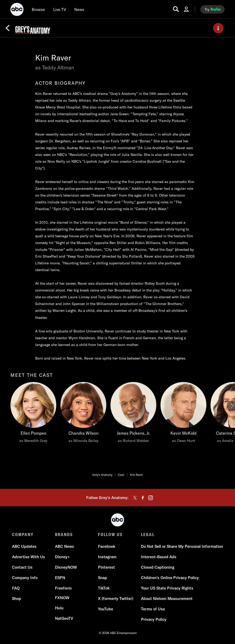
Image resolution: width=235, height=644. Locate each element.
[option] (33, 421)
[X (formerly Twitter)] (116, 599)
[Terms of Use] (153, 609)
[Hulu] (59, 608)
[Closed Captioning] (158, 567)
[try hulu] (212, 9)
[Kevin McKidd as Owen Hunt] (183, 414)
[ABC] (17, 10)
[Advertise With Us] (29, 557)
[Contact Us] (22, 567)
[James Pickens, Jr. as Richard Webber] (133, 414)
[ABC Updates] (24, 546)
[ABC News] (64, 546)
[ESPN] (60, 578)
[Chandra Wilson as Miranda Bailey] (83, 414)
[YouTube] (106, 609)
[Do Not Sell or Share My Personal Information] (182, 546)
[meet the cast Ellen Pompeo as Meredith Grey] (33, 414)
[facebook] (143, 498)
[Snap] (103, 578)
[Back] (8, 28)
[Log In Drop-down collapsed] (186, 9)
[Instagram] (107, 557)
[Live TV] (60, 9)
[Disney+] (62, 557)
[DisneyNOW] (66, 567)
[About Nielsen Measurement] (167, 599)
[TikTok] (104, 588)
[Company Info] (25, 578)
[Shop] (17, 599)
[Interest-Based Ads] (159, 557)
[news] (79, 9)
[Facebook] (107, 546)
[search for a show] (176, 9)
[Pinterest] (106, 567)
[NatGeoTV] (64, 618)
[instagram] (151, 498)
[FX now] (62, 598)
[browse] (38, 9)
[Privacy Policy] (154, 619)
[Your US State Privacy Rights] (167, 588)
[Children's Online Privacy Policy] (170, 578)
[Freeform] (63, 588)
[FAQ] (16, 588)
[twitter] (135, 498)
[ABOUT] (218, 28)
